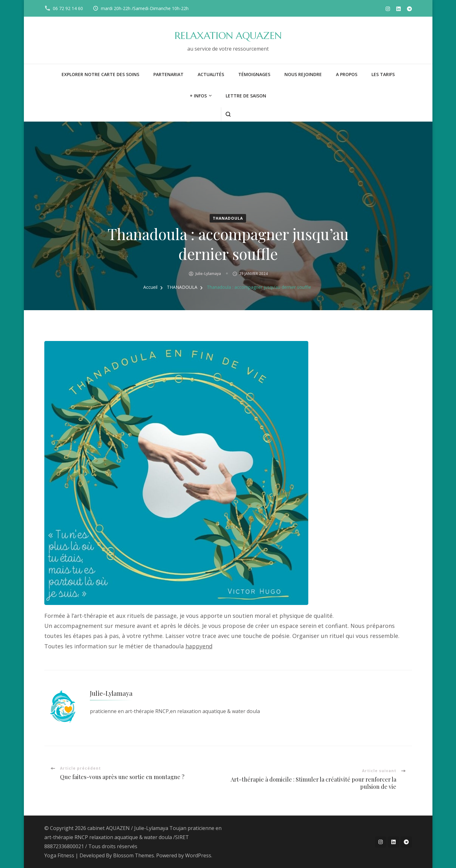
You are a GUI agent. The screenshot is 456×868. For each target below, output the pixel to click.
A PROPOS (347, 74)
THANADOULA (228, 218)
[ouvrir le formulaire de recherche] (228, 114)
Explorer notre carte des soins (100, 74)
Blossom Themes (134, 855)
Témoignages (254, 74)
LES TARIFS (383, 74)
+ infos (198, 96)
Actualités (211, 74)
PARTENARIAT (168, 74)
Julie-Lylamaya (208, 274)
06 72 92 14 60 (68, 8)
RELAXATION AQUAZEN (228, 36)
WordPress (198, 855)
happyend (199, 646)
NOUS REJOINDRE (303, 74)
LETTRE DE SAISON (246, 96)
